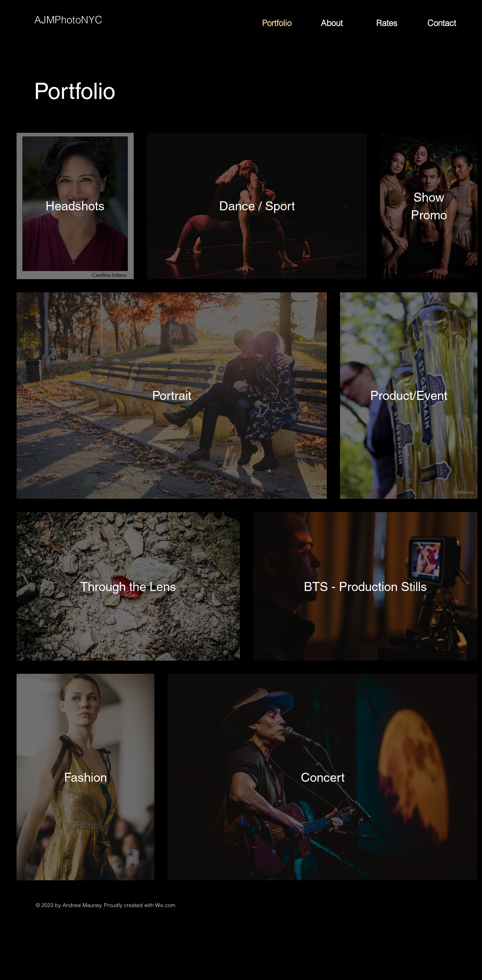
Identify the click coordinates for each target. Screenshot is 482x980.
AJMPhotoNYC (68, 20)
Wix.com (165, 905)
